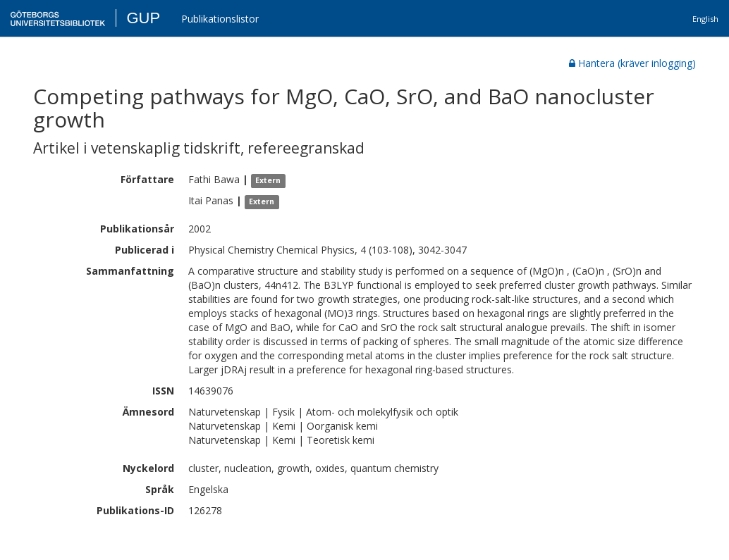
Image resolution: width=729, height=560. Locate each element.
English (705, 19)
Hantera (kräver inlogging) (632, 63)
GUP (143, 18)
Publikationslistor (220, 19)
